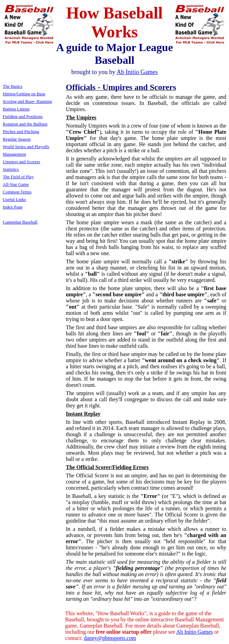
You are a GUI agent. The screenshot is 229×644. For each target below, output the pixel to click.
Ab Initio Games (195, 632)
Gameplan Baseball (20, 222)
